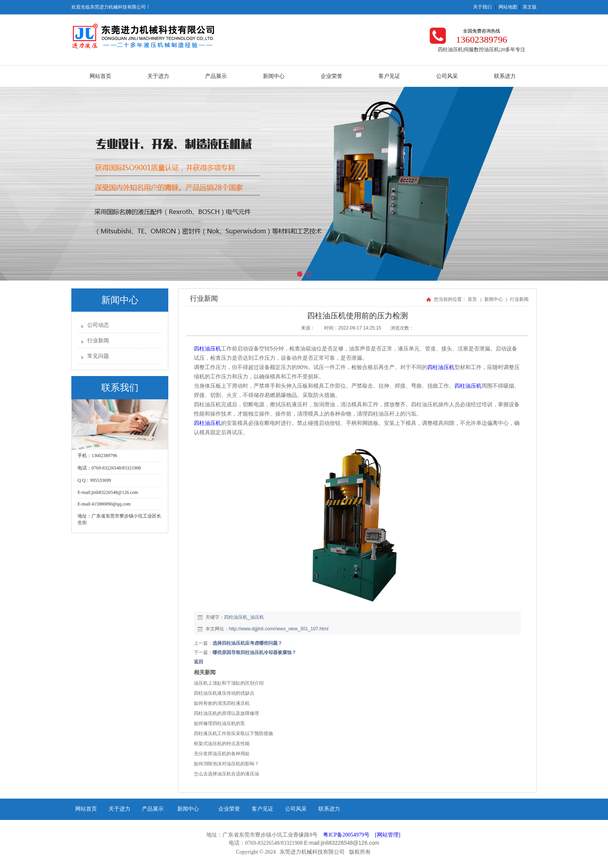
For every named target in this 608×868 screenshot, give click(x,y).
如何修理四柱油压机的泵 (219, 723)
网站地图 (508, 7)
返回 (199, 662)
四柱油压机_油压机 (244, 617)
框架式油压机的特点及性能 (222, 744)
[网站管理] (388, 835)
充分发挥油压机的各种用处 (222, 754)
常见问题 (98, 356)
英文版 (530, 7)
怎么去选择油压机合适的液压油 (226, 774)
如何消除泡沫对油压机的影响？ (226, 764)
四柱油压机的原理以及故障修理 (226, 713)
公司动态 (98, 325)
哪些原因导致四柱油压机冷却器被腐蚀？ (254, 652)
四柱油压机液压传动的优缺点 (224, 693)
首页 (472, 299)
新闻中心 (494, 299)
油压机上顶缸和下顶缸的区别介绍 (229, 683)
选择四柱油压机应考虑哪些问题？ (247, 643)
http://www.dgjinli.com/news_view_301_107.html (279, 629)
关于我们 (482, 7)
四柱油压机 (207, 349)
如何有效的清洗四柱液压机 (222, 703)
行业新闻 (98, 341)
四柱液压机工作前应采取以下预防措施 (233, 733)
